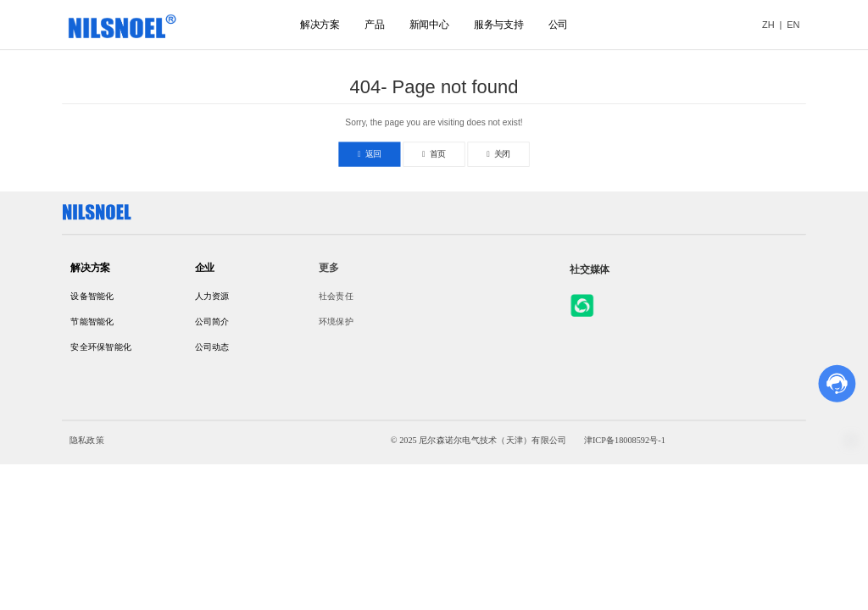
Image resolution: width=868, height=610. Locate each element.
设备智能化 (92, 297)
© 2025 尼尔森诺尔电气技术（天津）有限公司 (479, 440)
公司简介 (212, 322)
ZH (768, 25)
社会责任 (336, 297)
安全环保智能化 (101, 347)
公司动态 (212, 347)
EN (793, 25)
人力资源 (212, 297)
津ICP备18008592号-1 (625, 440)
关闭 (498, 154)
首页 (434, 154)
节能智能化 (92, 322)
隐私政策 (87, 440)
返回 (370, 154)
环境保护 (336, 322)
